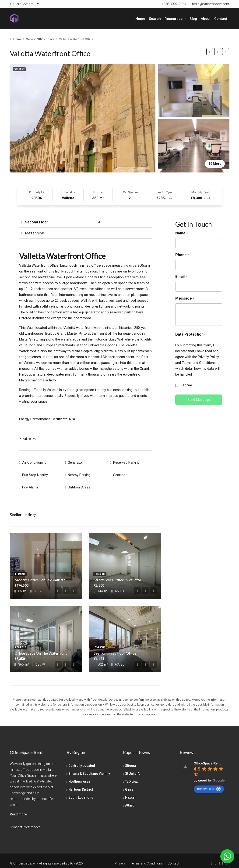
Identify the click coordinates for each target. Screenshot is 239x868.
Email (181, 277)
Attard (130, 800)
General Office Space (40, 39)
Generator (75, 462)
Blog (193, 19)
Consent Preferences (25, 822)
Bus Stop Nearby (35, 472)
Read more (18, 809)
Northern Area (79, 776)
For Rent (19, 69)
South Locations (81, 792)
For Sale (20, 569)
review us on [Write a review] (209, 784)
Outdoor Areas (79, 483)
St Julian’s (133, 768)
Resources (174, 19)
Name (181, 233)
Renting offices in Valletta (39, 390)
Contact (221, 19)
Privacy (120, 858)
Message (185, 299)
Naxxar (130, 792)
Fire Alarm (30, 483)
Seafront (120, 472)
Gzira (129, 784)
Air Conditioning (34, 462)
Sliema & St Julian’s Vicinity (89, 768)
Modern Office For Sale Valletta (40, 574)
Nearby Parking (79, 472)
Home (140, 19)
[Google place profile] (207, 758)
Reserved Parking (126, 462)
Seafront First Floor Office (115, 648)
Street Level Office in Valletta (117, 574)
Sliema (130, 760)
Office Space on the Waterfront (41, 648)
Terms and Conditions (147, 858)
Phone (182, 255)
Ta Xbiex (131, 776)
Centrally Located (82, 760)
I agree (186, 385)
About (206, 19)
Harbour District (81, 784)
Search (155, 19)
